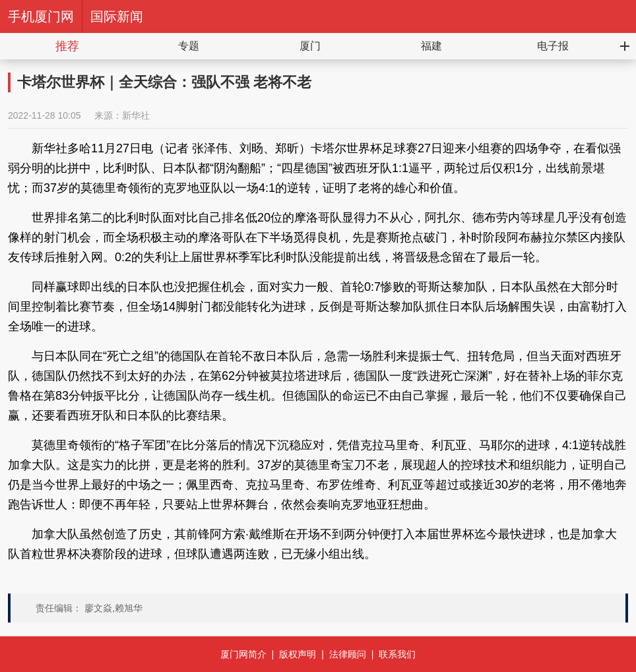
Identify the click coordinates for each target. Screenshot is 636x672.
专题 (189, 46)
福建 (431, 46)
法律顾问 (348, 654)
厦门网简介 (243, 654)
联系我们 (397, 654)
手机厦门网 (41, 16)
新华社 (136, 115)
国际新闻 (117, 16)
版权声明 (298, 654)
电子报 (553, 46)
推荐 (67, 46)
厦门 (310, 46)
